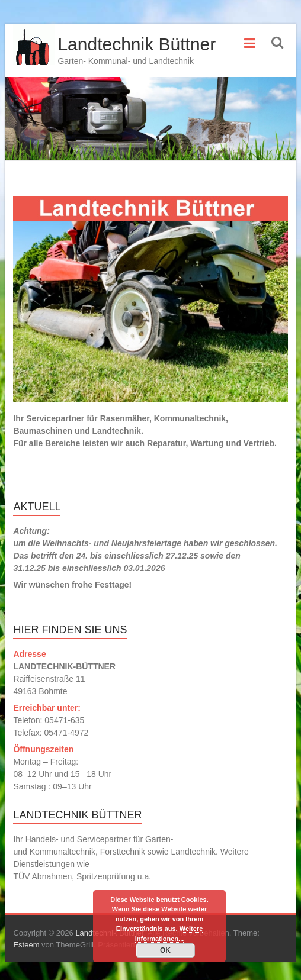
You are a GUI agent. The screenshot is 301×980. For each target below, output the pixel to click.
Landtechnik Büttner (137, 44)
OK (165, 950)
